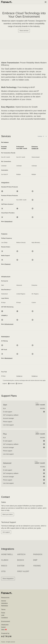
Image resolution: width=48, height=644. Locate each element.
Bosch (21, 560)
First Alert (23, 571)
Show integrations (8, 579)
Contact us (19, 376)
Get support (6, 532)
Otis (3, 571)
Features (7, 264)
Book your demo (8, 514)
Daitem (21, 566)
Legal (3, 615)
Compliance (4, 618)
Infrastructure (5, 625)
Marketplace (8, 358)
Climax (5, 560)
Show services (24, 31)
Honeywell (7, 554)
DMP (35, 560)
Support (3, 627)
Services (4, 601)
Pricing (3, 613)
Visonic (37, 566)
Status (4, 629)
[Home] (7, 2)
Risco (4, 566)
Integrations (4, 603)
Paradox (38, 554)
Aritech (21, 554)
